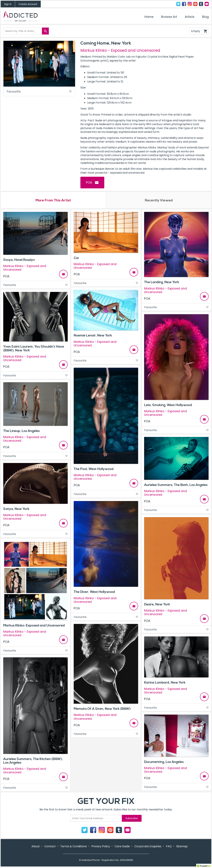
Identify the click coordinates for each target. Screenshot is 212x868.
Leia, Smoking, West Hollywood (168, 405)
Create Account (28, 4)
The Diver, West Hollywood (94, 592)
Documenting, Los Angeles (164, 762)
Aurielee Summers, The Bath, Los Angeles (176, 485)
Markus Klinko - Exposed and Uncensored (120, 50)
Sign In (8, 4)
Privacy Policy (101, 847)
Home (149, 17)
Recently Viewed (159, 201)
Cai (76, 258)
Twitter (178, 4)
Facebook (184, 4)
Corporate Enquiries (148, 847)
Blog (205, 17)
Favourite (39, 92)
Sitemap (182, 847)
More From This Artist (53, 201)
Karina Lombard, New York (165, 683)
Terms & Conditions (74, 847)
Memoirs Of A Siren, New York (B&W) (102, 709)
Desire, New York (157, 605)
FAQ (169, 847)
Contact (207, 4)
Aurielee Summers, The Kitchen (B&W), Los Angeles (33, 761)
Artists (190, 17)
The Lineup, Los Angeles (21, 431)
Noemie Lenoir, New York (93, 336)
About (36, 847)
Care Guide (122, 847)
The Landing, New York (162, 283)
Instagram (190, 4)
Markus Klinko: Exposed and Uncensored (34, 626)
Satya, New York (16, 509)
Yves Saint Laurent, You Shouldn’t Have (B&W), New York (34, 349)
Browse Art (169, 17)
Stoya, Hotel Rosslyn (19, 260)
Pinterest (195, 4)
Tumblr (201, 4)
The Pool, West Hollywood (94, 469)
